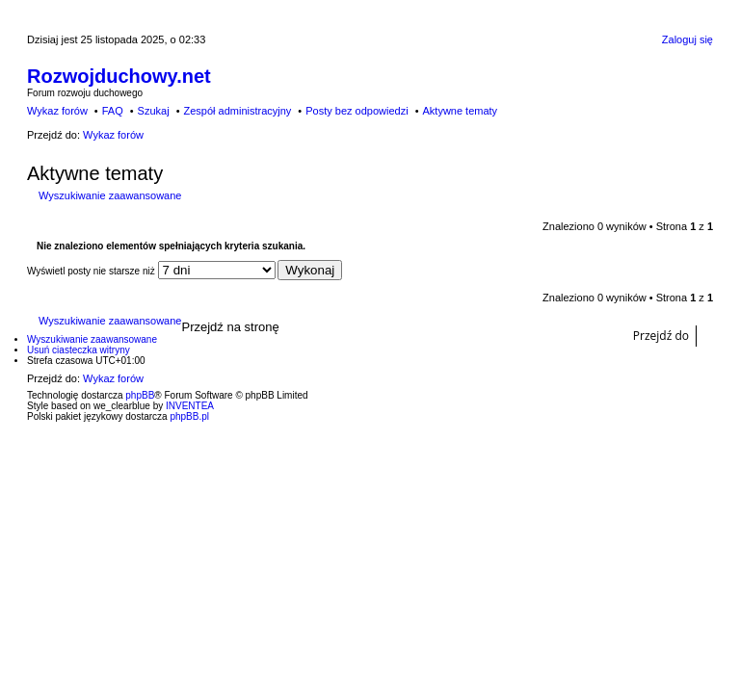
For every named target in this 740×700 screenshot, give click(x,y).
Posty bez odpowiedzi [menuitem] (357, 111)
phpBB (140, 395)
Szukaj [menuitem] (154, 111)
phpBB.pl (189, 416)
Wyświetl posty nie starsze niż (151, 271)
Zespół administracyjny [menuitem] (237, 111)
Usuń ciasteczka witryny (79, 350)
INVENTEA (190, 406)
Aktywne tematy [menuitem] (460, 111)
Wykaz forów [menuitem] (57, 111)
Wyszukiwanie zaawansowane (110, 195)
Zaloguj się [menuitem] (687, 39)
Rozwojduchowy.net (119, 76)
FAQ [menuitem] (113, 111)
